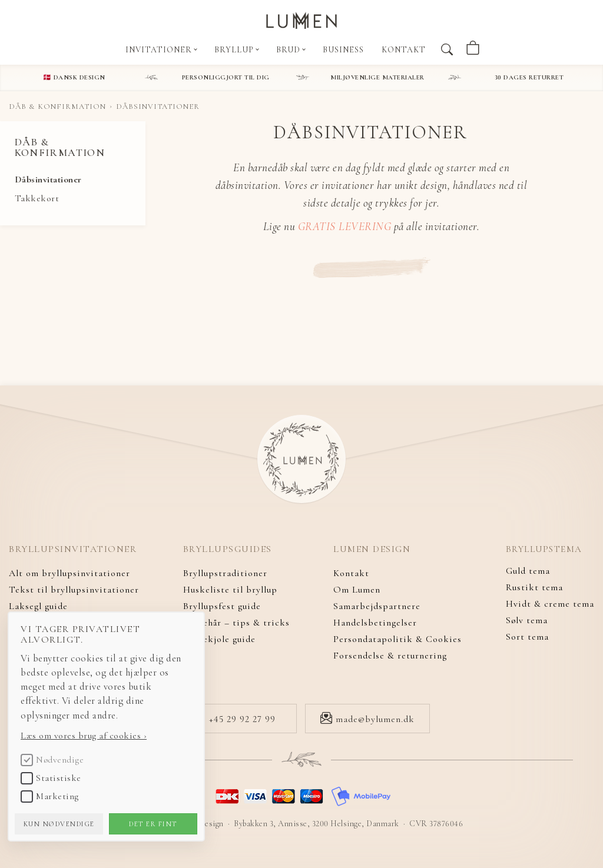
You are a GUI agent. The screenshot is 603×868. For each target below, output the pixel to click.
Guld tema (528, 573)
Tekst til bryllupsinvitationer (74, 590)
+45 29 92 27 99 (235, 719)
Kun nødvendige (75, 815)
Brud (291, 50)
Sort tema (527, 639)
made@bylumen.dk (367, 719)
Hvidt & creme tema (550, 606)
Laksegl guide (38, 606)
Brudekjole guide (219, 639)
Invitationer (161, 50)
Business (343, 50)
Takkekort (37, 198)
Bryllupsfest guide (222, 606)
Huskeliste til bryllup (230, 590)
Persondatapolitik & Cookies (397, 639)
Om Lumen (357, 590)
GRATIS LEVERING (344, 226)
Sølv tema (527, 623)
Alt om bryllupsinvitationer (69, 573)
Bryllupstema (546, 550)
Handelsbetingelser (375, 623)
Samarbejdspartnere (377, 606)
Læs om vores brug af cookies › (100, 727)
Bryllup (237, 50)
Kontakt (404, 50)
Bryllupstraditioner (225, 573)
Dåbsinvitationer (48, 179)
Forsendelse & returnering (390, 656)
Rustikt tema (534, 590)
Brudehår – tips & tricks (236, 623)
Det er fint (169, 815)
